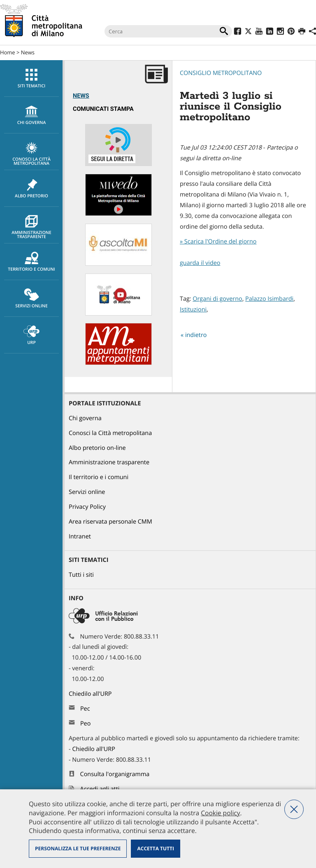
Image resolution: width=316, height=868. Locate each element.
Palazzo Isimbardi (269, 299)
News (28, 52)
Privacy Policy (87, 507)
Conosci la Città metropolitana (31, 154)
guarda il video (200, 263)
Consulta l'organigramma (115, 774)
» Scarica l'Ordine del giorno (218, 242)
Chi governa (85, 418)
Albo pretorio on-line (97, 448)
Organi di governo (217, 299)
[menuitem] (31, 78)
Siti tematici (31, 79)
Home (8, 52)
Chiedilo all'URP (91, 694)
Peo (85, 724)
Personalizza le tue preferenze (78, 848)
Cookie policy (220, 813)
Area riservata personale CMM (110, 522)
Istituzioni (193, 310)
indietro (196, 335)
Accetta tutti (155, 848)
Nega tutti (294, 809)
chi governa (31, 115)
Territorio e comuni (31, 262)
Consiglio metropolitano (221, 73)
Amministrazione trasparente (31, 227)
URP (31, 335)
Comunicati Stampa (103, 109)
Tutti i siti (81, 575)
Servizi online (31, 299)
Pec (85, 709)
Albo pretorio (31, 189)
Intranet (80, 537)
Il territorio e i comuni (99, 477)
